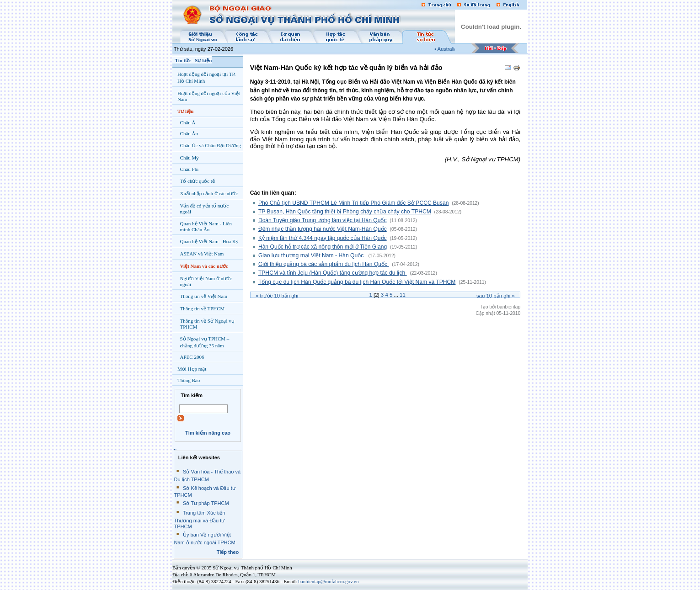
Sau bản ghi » (496, 296)
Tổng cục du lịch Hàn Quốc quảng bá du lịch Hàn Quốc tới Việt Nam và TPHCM (357, 282)
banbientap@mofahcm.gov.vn (328, 581)
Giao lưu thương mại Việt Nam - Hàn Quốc (312, 255)
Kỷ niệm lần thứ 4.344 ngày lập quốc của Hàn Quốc (323, 238)
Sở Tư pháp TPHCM (206, 503)
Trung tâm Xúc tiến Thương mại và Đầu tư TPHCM (200, 520)
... (174, 448)
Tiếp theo (228, 552)
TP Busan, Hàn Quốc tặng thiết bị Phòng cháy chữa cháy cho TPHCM (345, 212)
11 (403, 295)
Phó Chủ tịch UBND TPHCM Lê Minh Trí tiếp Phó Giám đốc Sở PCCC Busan (354, 203)
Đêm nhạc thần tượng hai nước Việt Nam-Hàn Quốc (323, 229)
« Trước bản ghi (277, 296)
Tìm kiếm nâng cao (208, 433)
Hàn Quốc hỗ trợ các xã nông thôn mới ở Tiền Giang (323, 247)
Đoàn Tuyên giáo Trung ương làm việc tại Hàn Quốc (323, 220)
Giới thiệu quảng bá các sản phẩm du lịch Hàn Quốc (324, 264)
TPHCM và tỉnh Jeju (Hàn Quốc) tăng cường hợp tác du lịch (333, 273)
